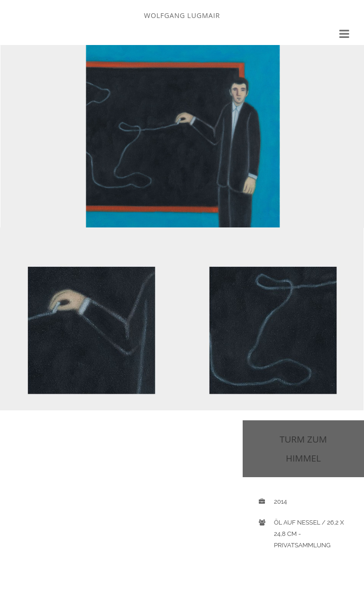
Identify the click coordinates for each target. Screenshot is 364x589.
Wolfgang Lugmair (182, 15)
